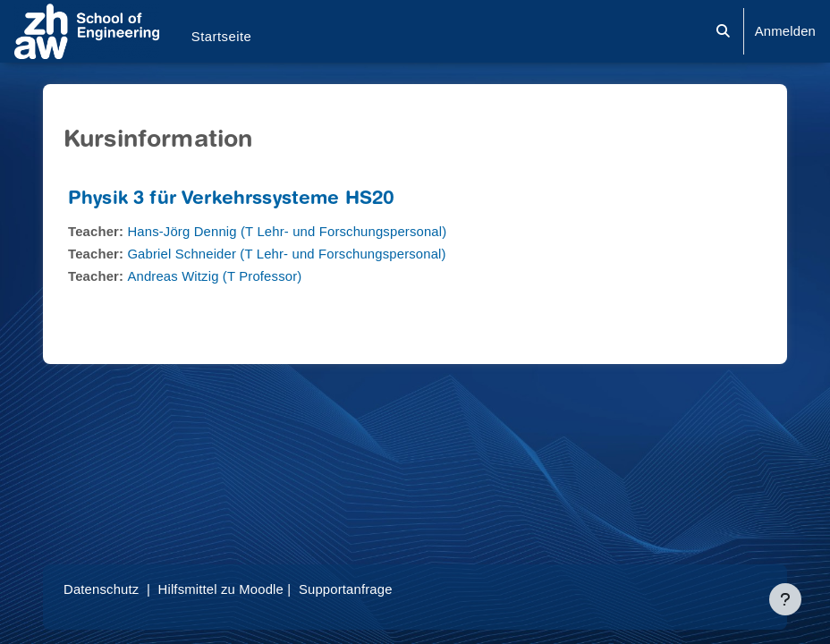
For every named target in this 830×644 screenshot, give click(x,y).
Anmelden (785, 31)
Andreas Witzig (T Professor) (214, 276)
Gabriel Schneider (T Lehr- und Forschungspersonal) (286, 254)
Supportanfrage (346, 589)
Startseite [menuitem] (222, 37)
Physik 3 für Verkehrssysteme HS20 (231, 200)
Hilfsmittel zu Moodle (221, 589)
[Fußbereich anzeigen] (785, 599)
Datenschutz (101, 589)
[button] (723, 31)
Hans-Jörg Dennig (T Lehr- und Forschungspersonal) (287, 232)
